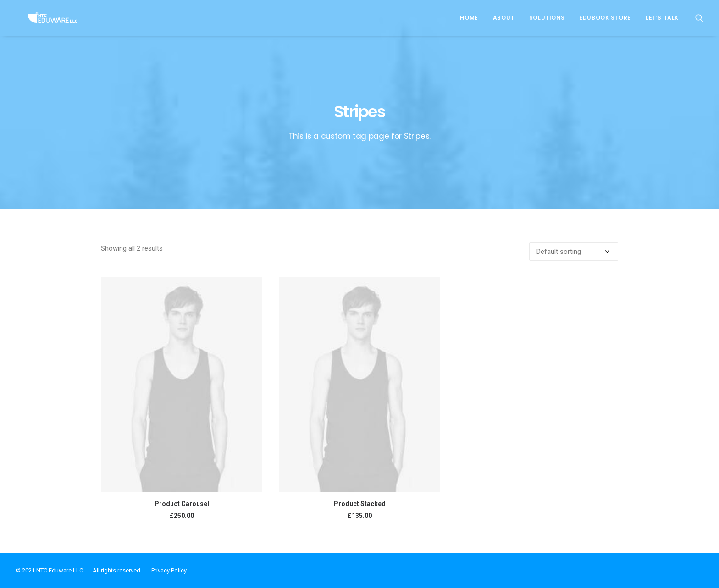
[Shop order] (574, 252)
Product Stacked (360, 504)
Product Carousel (182, 504)
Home (469, 18)
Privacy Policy (169, 570)
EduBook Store (605, 18)
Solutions (547, 18)
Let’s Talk (662, 18)
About (504, 18)
